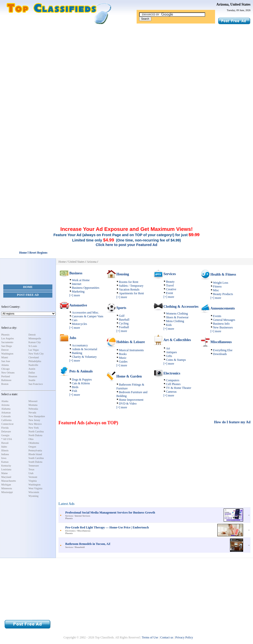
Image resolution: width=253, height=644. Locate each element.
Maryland (6, 477)
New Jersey (34, 420)
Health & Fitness (223, 274)
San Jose (6, 361)
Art (168, 348)
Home (28, 287)
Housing (123, 274)
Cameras (171, 392)
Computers (173, 380)
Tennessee (34, 466)
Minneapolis (35, 338)
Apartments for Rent (131, 293)
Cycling (124, 323)
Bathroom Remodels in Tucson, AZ (88, 544)
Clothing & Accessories (181, 307)
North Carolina (36, 431)
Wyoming (34, 496)
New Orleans (8, 373)
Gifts (169, 356)
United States (76, 262)
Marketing (78, 292)
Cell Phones (173, 384)
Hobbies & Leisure (131, 342)
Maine (5, 473)
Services (170, 274)
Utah (31, 473)
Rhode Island (35, 454)
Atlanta (5, 365)
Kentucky (6, 466)
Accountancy (80, 345)
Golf (122, 316)
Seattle (32, 380)
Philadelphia (35, 361)
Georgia (5, 435)
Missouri (33, 401)
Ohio (31, 439)
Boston (5, 384)
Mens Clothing (175, 321)
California (6, 420)
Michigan (6, 485)
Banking (77, 353)
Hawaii (5, 443)
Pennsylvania (35, 450)
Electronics (172, 373)
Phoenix (5, 335)
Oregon (32, 447)
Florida (5, 428)
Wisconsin (34, 492)
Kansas (5, 462)
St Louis (33, 346)
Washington (7, 354)
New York (34, 428)
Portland (6, 376)
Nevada (33, 413)
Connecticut (7, 424)
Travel (170, 285)
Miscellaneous (221, 342)
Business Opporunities (86, 288)
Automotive (78, 305)
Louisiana (6, 469)
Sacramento (7, 342)
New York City (36, 354)
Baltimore (6, 380)
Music (123, 358)
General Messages (224, 320)
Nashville (33, 365)
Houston (33, 376)
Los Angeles (8, 338)
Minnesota (7, 488)
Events (217, 316)
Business (76, 273)
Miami (5, 357)
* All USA (7, 439)
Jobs (73, 338)
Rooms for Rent (129, 282)
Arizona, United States (233, 4)
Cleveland (34, 357)
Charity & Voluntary (84, 357)
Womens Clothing (177, 314)
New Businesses (223, 327)
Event (170, 293)
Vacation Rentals (129, 290)
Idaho (4, 447)
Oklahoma (34, 443)
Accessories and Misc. (86, 313)
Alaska (5, 401)
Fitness (217, 286)
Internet (77, 284)
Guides (123, 362)
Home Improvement (131, 400)
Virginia (33, 481)
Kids (169, 325)
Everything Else (223, 350)
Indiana (5, 454)
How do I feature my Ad (232, 422)
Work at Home (81, 280)
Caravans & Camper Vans (88, 316)
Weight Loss (221, 283)
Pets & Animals (81, 371)
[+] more (75, 295)
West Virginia (36, 488)
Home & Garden (129, 376)
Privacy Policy (184, 637)
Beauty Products (223, 294)
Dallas (32, 373)
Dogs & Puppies (82, 380)
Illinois (5, 450)
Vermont (33, 477)
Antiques (171, 352)
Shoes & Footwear (177, 317)
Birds (75, 387)
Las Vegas (34, 350)
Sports (121, 308)
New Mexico (35, 424)
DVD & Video (128, 404)
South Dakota (36, 462)
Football (124, 327)
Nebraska (33, 409)
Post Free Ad (28, 295)
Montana (33, 405)
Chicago (5, 369)
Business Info (221, 324)
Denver (5, 350)
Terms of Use (150, 637)
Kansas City (35, 342)
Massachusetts (9, 481)
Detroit (32, 335)
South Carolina (36, 458)
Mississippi (7, 492)
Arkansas (6, 413)
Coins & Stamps (176, 360)
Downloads (220, 354)
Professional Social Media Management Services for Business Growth (110, 513)
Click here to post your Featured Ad (126, 245)
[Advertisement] (126, 63)
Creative (171, 289)
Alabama (6, 409)
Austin (32, 369)
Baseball (124, 320)
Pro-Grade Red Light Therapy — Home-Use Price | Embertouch (107, 527)
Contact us (167, 637)
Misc (216, 290)
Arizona (5, 405)
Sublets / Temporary (131, 286)
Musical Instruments (131, 350)
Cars (75, 320)
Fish (75, 391)
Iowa (4, 458)
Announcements (223, 308)
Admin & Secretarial (85, 349)
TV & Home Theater (179, 388)
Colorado (6, 416)
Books (123, 354)
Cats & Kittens (81, 383)
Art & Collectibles (177, 340)
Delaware (6, 431)
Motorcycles (79, 324)
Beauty (170, 282)
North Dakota (36, 435)
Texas (31, 469)
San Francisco (36, 384)
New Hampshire (37, 416)
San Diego (7, 346)
